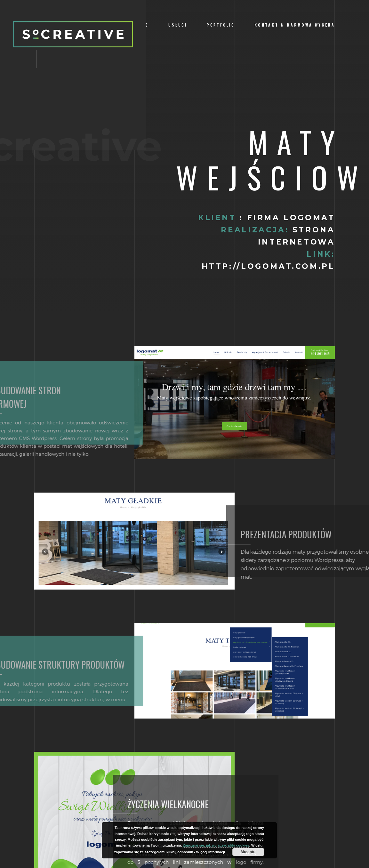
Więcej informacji (211, 852)
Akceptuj (249, 852)
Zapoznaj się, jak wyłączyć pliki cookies (216, 845)
